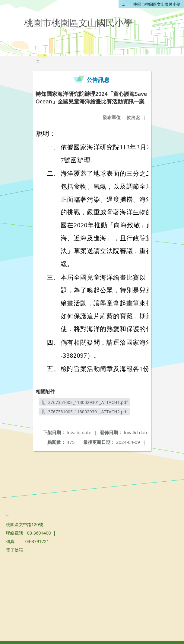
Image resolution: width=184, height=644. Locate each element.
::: (124, 4)
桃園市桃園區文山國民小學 (157, 4)
